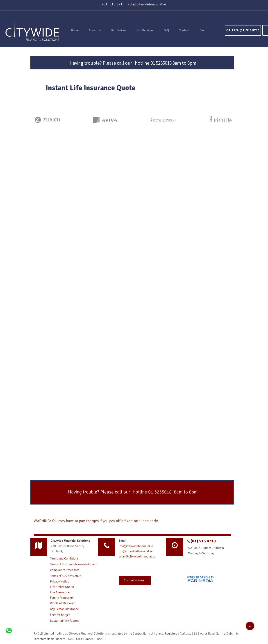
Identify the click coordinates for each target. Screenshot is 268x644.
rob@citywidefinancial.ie (147, 4)
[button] (145, 30)
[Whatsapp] (9, 631)
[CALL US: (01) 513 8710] (243, 30)
